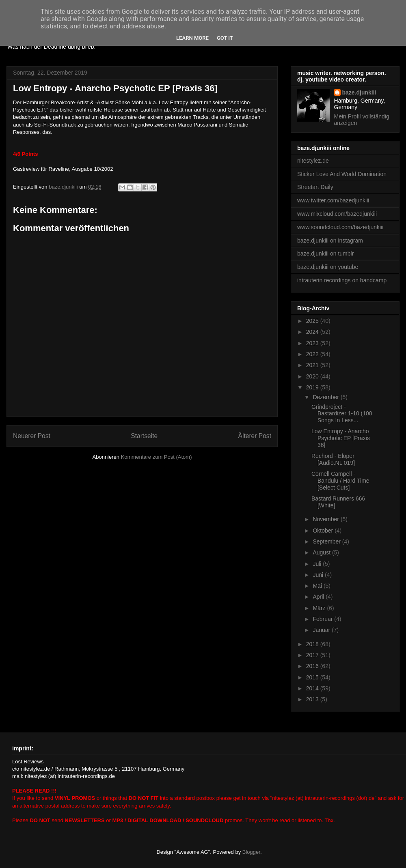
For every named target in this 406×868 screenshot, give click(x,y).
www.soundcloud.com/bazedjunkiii (340, 227)
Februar (323, 619)
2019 (313, 387)
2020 (313, 376)
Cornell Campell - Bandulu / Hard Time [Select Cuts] (340, 481)
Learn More (192, 38)
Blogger (251, 852)
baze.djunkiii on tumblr (325, 254)
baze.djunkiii (359, 92)
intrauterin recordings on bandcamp (342, 280)
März (320, 608)
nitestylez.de (313, 161)
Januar (322, 630)
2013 (313, 699)
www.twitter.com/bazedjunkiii (333, 200)
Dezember (326, 397)
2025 (313, 321)
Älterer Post (255, 436)
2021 (313, 365)
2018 (313, 644)
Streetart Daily (315, 187)
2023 (313, 343)
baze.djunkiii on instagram (330, 241)
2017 (313, 655)
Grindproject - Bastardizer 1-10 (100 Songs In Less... (342, 414)
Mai (318, 586)
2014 (313, 688)
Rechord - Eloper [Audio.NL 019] (333, 459)
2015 (313, 677)
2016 (313, 666)
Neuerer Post (32, 436)
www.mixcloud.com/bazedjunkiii (337, 214)
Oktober (324, 531)
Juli (318, 564)
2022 (313, 354)
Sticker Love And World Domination (342, 174)
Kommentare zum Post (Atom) (157, 457)
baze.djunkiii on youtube (328, 267)
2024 (313, 332)
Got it (225, 38)
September (327, 541)
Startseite (144, 436)
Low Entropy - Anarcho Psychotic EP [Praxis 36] (341, 438)
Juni (319, 575)
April (319, 597)
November (326, 519)
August (322, 552)
